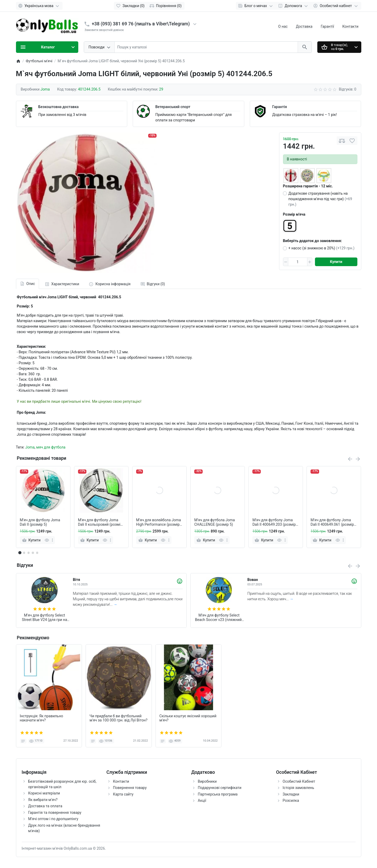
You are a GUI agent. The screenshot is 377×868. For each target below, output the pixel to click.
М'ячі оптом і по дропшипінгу (53, 819)
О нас (283, 26)
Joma (30, 447)
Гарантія (280, 107)
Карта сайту (123, 794)
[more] (52, 540)
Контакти (351, 26)
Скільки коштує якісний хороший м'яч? (188, 718)
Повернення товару (130, 788)
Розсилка (291, 800)
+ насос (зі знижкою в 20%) (321, 248)
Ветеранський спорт (173, 107)
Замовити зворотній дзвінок (104, 30)
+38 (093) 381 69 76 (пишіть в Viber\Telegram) (141, 24)
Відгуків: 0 (348, 89)
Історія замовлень (298, 788)
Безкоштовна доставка (59, 107)
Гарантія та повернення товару (55, 813)
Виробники (207, 781)
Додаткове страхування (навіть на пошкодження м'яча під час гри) (320, 199)
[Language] (39, 6)
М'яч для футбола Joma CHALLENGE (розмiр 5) (215, 522)
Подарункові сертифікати (220, 788)
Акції (202, 800)
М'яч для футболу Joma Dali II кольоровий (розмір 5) (100, 522)
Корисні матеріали (44, 793)
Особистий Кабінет (299, 781)
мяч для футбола (51, 447)
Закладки (291, 794)
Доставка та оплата (45, 806)
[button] (24, 553)
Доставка (304, 26)
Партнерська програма (218, 794)
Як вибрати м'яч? (43, 800)
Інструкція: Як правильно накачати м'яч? (42, 718)
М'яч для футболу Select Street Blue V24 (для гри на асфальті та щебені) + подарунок (45, 618)
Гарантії (327, 26)
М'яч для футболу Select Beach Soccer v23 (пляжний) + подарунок (219, 618)
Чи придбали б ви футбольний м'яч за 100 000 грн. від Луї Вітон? (118, 718)
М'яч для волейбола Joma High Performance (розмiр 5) (159, 522)
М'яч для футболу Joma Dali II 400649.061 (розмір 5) (332, 522)
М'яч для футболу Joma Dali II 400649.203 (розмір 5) (274, 522)
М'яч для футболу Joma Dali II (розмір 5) (40, 522)
